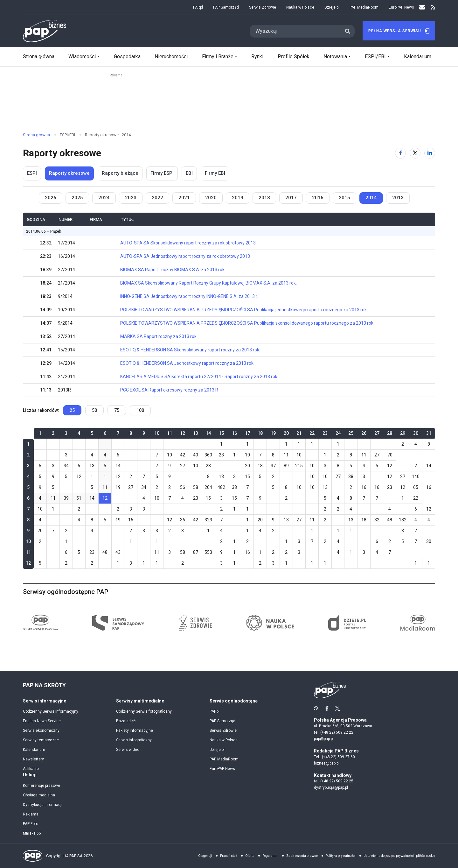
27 (377, 455)
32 (377, 520)
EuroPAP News (401, 7)
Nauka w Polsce (300, 7)
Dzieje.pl (332, 7)
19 (118, 487)
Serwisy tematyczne (41, 740)
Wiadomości (82, 56)
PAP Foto (31, 824)
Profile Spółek (294, 56)
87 (196, 552)
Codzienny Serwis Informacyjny (51, 711)
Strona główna (39, 56)
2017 (291, 198)
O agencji (205, 856)
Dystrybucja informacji (43, 805)
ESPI (32, 173)
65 (416, 487)
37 (273, 466)
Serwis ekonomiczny (41, 730)
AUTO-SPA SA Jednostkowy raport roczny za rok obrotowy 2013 (185, 256)
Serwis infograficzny (134, 740)
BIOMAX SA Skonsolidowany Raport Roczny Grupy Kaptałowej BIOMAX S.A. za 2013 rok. (208, 283)
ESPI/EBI (375, 56)
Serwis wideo (128, 750)
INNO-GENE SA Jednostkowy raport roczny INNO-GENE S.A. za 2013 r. (189, 296)
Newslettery (33, 759)
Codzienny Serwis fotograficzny (144, 711)
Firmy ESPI (162, 173)
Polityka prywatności (341, 856)
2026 (51, 198)
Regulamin (270, 856)
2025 (77, 198)
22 (416, 498)
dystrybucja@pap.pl (331, 787)
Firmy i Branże (218, 56)
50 (94, 410)
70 (390, 455)
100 (140, 410)
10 (170, 455)
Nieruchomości (171, 56)
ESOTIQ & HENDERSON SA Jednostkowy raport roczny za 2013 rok (187, 363)
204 (208, 487)
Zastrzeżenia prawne (302, 856)
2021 (184, 198)
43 (118, 552)
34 (66, 466)
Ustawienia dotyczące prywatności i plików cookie (399, 856)
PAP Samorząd (226, 7)
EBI (189, 173)
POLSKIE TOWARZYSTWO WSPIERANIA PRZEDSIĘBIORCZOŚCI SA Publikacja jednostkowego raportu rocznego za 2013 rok (243, 310)
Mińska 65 (32, 833)
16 (364, 487)
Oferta (250, 856)
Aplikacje (31, 769)
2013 (398, 198)
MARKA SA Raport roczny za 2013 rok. (159, 336)
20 (247, 466)
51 (79, 498)
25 (72, 410)
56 (183, 487)
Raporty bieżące (120, 173)
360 (208, 455)
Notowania (335, 56)
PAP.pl (198, 7)
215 (299, 466)
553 (208, 552)
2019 (238, 198)
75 (117, 410)
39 (66, 498)
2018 (264, 198)
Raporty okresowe (69, 173)
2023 (131, 198)
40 (196, 455)
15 (247, 476)
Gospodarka (127, 56)
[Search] (295, 31)
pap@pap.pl (324, 739)
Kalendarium (418, 56)
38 (351, 476)
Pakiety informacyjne (135, 730)
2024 (104, 198)
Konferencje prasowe (42, 786)
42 (183, 455)
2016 (318, 198)
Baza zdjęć (126, 721)
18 (260, 466)
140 (416, 476)
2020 (211, 198)
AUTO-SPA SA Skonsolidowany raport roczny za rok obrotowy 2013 (188, 243)
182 (403, 520)
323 (208, 520)
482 (221, 487)
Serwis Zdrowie (263, 7)
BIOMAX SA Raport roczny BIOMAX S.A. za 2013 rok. (173, 270)
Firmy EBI (215, 173)
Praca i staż (229, 856)
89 (286, 466)
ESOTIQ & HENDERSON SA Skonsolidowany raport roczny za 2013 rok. (190, 350)
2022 (157, 198)
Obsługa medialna (39, 795)
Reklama (31, 814)
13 (92, 466)
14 (118, 466)
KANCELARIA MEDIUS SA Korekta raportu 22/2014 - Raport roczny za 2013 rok (199, 377)
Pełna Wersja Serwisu (399, 31)
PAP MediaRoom (364, 7)
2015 (344, 198)
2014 (371, 198)
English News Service (42, 721)
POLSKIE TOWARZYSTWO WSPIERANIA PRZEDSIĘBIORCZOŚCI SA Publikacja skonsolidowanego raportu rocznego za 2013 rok (247, 323)
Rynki (257, 56)
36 (183, 520)
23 (221, 455)
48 (390, 520)
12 (390, 466)
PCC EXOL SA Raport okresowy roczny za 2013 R (169, 390)
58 (196, 487)
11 (286, 455)
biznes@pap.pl (327, 763)
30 (429, 541)
